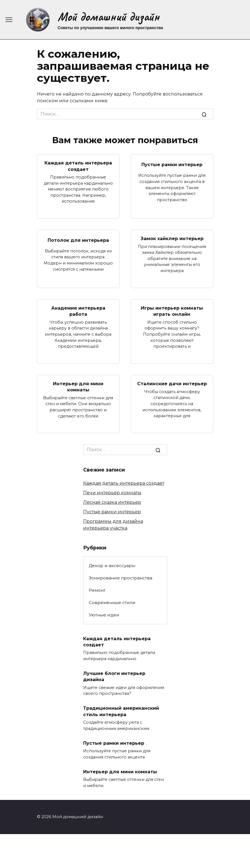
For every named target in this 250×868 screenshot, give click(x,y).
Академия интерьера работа (78, 311)
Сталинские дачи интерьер (172, 384)
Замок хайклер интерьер (172, 239)
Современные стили (112, 603)
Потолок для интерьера (78, 240)
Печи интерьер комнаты (112, 493)
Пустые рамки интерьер (172, 164)
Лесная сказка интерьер (112, 502)
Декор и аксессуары (112, 566)
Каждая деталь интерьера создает (78, 166)
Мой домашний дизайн (108, 17)
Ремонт (97, 590)
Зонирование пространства (121, 578)
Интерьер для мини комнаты (78, 387)
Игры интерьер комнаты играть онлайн (172, 311)
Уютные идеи (104, 615)
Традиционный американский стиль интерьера (121, 711)
